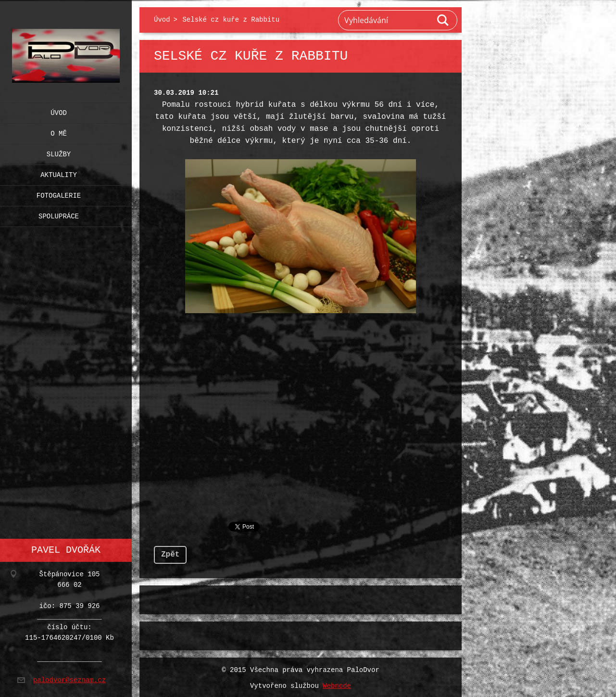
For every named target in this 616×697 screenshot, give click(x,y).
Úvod (59, 111)
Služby (59, 152)
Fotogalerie (59, 194)
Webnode (337, 684)
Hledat (443, 20)
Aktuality (59, 173)
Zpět (170, 553)
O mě (59, 132)
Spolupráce (59, 214)
